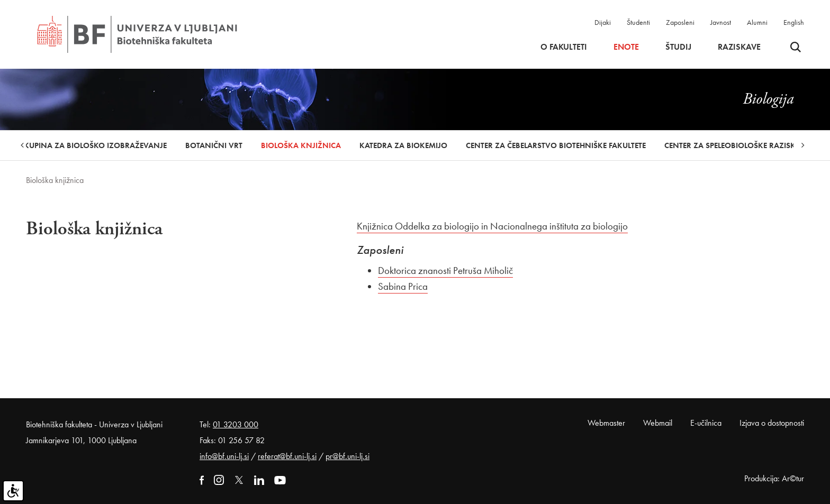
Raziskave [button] (739, 47)
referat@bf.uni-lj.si (287, 456)
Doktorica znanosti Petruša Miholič (445, 271)
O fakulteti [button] (564, 47)
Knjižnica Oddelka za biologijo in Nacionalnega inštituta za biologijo (492, 226)
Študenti (638, 22)
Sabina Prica (403, 286)
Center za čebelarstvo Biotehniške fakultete (556, 145)
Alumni (757, 22)
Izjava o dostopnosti (772, 423)
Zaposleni (680, 22)
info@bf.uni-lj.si (224, 456)
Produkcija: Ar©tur (774, 478)
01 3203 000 (236, 424)
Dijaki (603, 22)
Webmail (658, 423)
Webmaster (606, 423)
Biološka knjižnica (301, 145)
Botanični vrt (214, 145)
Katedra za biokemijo (403, 145)
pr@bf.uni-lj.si (348, 456)
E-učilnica (706, 423)
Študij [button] (678, 47)
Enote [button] (626, 47)
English (794, 22)
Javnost (721, 22)
